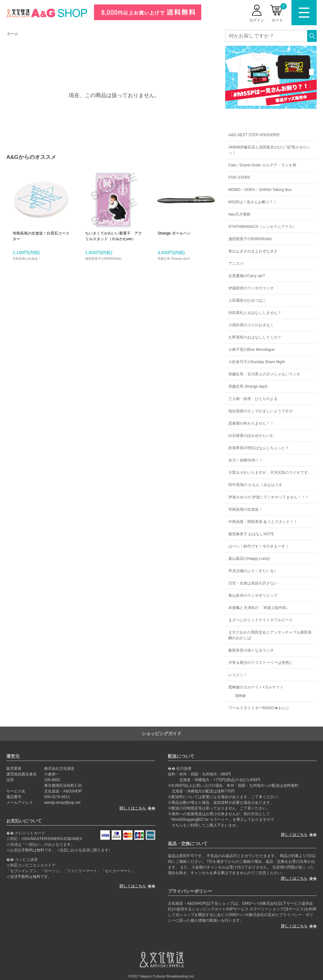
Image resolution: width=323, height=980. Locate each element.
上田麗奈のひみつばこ (247, 300)
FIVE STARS (239, 177)
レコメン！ (238, 675)
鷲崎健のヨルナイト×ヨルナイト (256, 687)
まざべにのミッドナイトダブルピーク (261, 620)
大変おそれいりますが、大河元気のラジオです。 (270, 473)
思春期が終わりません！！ (251, 423)
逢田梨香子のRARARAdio (250, 239)
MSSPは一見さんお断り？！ (253, 202)
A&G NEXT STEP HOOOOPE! (254, 135)
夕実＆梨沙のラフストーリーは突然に (261, 663)
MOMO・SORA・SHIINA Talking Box (260, 190)
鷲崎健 (241, 696)
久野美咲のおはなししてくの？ (255, 337)
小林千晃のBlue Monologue (252, 350)
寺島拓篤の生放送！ (245, 509)
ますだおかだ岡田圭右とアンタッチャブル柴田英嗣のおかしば (270, 635)
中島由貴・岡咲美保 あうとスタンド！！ (263, 522)
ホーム (13, 34)
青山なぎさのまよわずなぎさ (253, 251)
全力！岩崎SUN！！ (246, 460)
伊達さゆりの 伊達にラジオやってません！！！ (269, 497)
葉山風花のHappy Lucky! (249, 559)
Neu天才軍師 (239, 214)
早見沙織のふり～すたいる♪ (252, 571)
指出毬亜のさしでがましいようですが (261, 411)
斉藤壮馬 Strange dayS (248, 386)
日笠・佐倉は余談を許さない (253, 583)
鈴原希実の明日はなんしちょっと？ (259, 448)
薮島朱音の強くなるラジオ (251, 650)
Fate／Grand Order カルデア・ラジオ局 (262, 165)
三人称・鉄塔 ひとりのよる (253, 399)
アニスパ (236, 264)
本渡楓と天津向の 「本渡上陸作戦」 (259, 608)
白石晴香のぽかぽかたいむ (251, 436)
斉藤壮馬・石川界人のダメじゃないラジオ (264, 374)
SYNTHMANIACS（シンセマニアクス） (262, 227)
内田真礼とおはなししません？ (255, 313)
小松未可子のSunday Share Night (257, 362)
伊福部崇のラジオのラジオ (251, 288)
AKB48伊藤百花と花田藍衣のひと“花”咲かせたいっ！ (270, 150)
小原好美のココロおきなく (251, 325)
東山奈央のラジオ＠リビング (253, 595)
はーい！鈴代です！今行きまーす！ (259, 546)
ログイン (257, 20)
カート (279, 13)
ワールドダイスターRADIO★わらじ (259, 708)
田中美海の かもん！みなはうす (255, 485)
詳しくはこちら (133, 808)
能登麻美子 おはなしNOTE (251, 534)
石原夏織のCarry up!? (247, 276)
